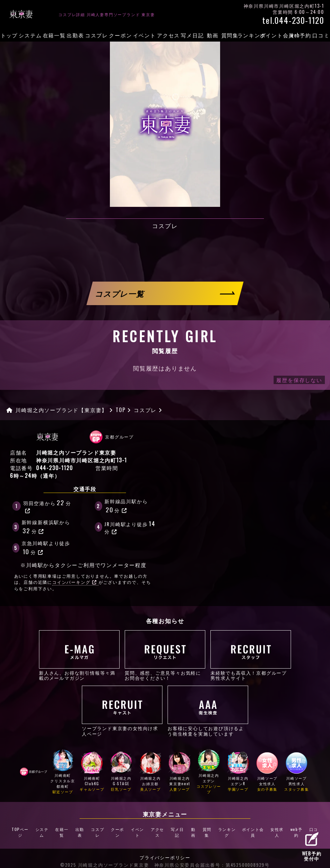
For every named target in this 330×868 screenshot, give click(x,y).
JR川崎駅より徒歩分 (130, 527)
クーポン (120, 35)
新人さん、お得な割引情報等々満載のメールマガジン (79, 655)
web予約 (301, 35)
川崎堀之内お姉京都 (150, 772)
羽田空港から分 (47, 506)
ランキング (252, 35)
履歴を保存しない (299, 380)
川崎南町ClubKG (92, 772)
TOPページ (22, 828)
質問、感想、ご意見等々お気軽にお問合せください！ (165, 655)
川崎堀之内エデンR (238, 772)
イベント (145, 35)
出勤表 (75, 35)
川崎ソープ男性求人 (296, 772)
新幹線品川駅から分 (126, 506)
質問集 (230, 35)
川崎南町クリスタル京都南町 (63, 772)
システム (30, 35)
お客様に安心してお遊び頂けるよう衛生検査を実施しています (208, 711)
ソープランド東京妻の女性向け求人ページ (122, 711)
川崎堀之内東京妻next (180, 772)
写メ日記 (192, 35)
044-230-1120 (55, 468)
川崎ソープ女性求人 (267, 772)
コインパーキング (74, 582)
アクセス (168, 35)
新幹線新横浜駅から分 (46, 527)
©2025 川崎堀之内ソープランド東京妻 (105, 855)
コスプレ (97, 35)
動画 (213, 35)
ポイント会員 (277, 35)
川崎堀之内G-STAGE (121, 772)
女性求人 (275, 828)
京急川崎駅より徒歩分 (46, 548)
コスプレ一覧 (120, 293)
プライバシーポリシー (165, 848)
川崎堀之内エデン (209, 772)
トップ (9, 35)
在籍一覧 (54, 35)
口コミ (321, 35)
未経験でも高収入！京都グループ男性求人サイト (251, 655)
